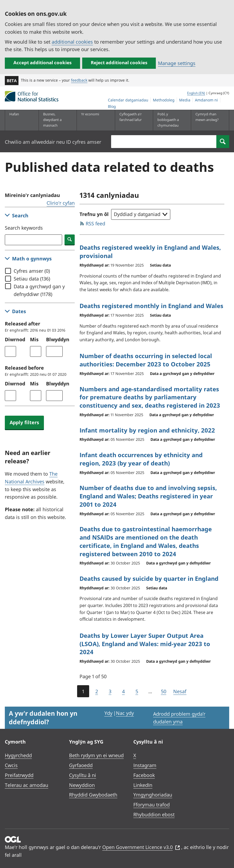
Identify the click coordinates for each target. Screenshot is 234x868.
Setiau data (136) (32, 279)
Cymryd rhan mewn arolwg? (207, 117)
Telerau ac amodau (27, 785)
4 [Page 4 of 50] (123, 691)
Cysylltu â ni (83, 775)
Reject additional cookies (119, 62)
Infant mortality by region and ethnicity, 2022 (147, 430)
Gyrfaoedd (81, 765)
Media (185, 100)
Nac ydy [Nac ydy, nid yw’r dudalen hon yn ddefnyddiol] (125, 713)
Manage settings (177, 63)
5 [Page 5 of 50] (137, 691)
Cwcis (11, 765)
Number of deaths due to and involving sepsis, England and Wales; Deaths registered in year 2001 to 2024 (148, 496)
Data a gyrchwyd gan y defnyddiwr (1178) (39, 290)
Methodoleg (164, 100)
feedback (79, 80)
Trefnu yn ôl (94, 214)
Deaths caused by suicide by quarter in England (149, 578)
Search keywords (24, 228)
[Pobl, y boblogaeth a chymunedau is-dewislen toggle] (170, 120)
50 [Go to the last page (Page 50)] (164, 691)
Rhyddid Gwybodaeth (93, 795)
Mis (34, 339)
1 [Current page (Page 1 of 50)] (83, 691)
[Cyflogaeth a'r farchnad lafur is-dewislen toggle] (132, 120)
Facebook (144, 775)
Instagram (145, 765)
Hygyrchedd (18, 755)
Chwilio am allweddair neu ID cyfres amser (53, 142)
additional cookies (72, 42)
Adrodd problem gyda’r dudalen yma (179, 718)
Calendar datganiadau (128, 100)
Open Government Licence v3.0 (141, 847)
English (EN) (196, 93)
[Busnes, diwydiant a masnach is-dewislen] (56, 120)
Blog (112, 106)
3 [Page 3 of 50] (110, 691)
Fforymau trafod (152, 805)
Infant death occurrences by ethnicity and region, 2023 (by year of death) (141, 459)
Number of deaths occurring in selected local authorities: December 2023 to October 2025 (146, 360)
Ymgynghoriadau (153, 795)
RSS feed (95, 223)
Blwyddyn (58, 339)
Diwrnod (15, 339)
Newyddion (82, 785)
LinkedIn (143, 785)
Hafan (14, 114)
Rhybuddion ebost (154, 814)
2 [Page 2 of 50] (97, 691)
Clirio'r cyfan (61, 203)
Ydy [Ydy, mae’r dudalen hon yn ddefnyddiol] (108, 713)
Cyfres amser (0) (32, 271)
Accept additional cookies (42, 62)
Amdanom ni (206, 100)
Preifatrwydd (19, 775)
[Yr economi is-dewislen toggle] (94, 120)
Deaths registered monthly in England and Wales (151, 306)
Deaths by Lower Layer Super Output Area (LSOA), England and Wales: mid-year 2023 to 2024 (145, 644)
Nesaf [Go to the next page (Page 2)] (180, 691)
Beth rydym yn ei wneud (96, 755)
